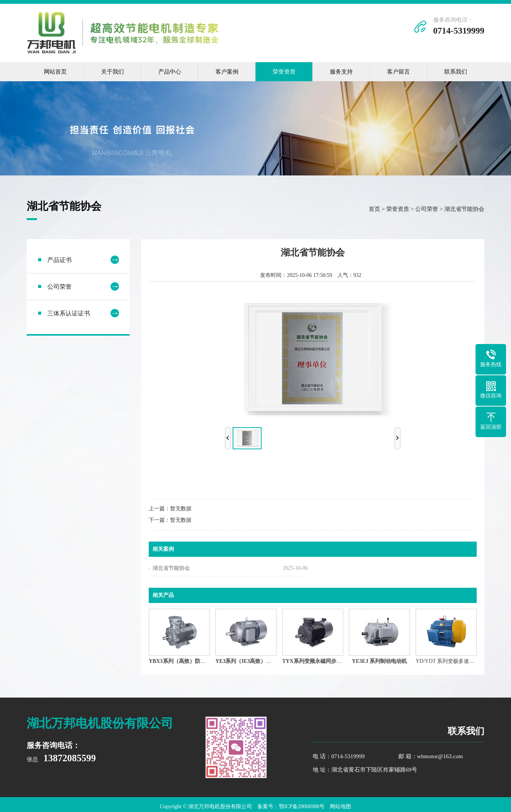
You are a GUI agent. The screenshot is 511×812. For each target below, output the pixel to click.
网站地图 (341, 806)
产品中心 (170, 72)
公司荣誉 (427, 210)
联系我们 (456, 72)
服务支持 (341, 72)
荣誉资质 (284, 72)
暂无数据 (181, 510)
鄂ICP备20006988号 (302, 806)
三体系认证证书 (69, 314)
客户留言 (399, 72)
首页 (374, 210)
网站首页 (55, 72)
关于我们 (112, 72)
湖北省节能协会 (464, 210)
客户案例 (227, 72)
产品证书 (59, 261)
